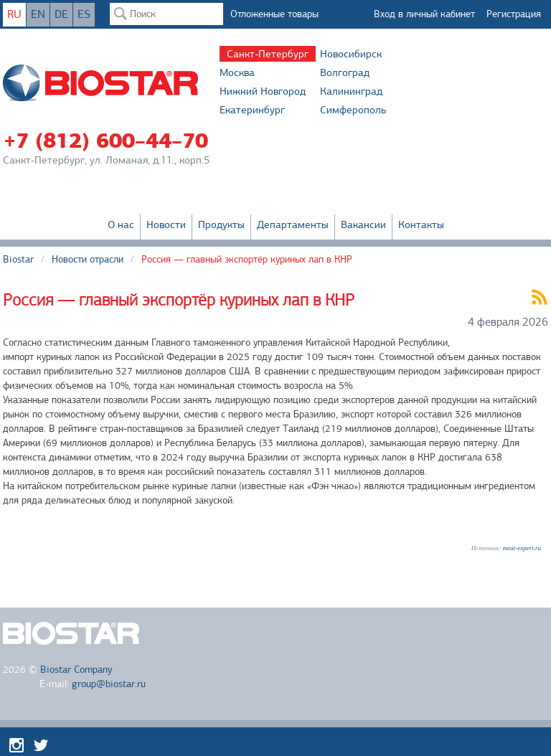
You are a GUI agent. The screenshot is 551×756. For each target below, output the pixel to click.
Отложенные (274, 14)
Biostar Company (76, 670)
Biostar (18, 259)
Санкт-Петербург (268, 54)
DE (61, 14)
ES (84, 14)
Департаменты (293, 225)
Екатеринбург (252, 110)
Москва (237, 72)
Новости (166, 225)
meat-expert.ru (522, 548)
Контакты (421, 225)
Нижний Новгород (263, 91)
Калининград (351, 91)
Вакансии (363, 225)
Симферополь (353, 110)
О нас (121, 225)
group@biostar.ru (109, 684)
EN (38, 14)
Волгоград (345, 72)
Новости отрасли (88, 259)
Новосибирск (351, 54)
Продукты (221, 225)
